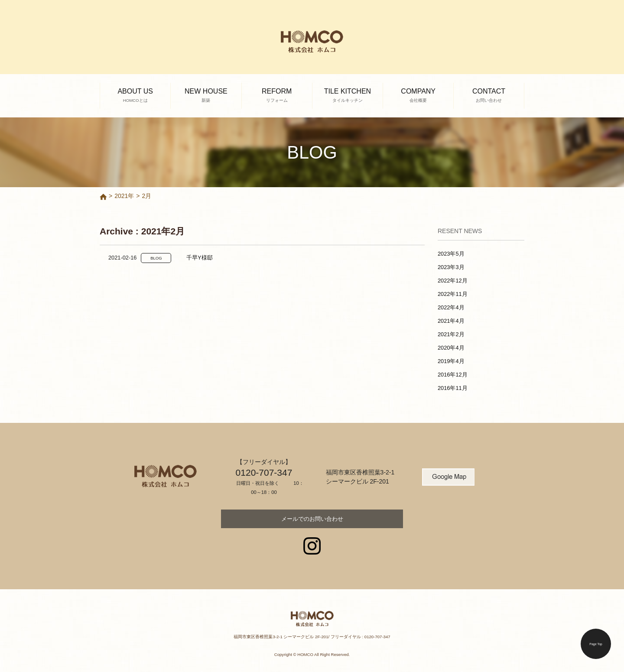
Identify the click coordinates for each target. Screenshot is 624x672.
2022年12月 (453, 281)
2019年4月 (451, 361)
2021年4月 (451, 321)
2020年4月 (451, 348)
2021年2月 (451, 334)
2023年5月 (451, 254)
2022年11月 (453, 294)
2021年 (124, 196)
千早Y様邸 (200, 258)
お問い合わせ (312, 519)
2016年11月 (453, 388)
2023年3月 (451, 267)
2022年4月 (451, 307)
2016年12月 (453, 375)
